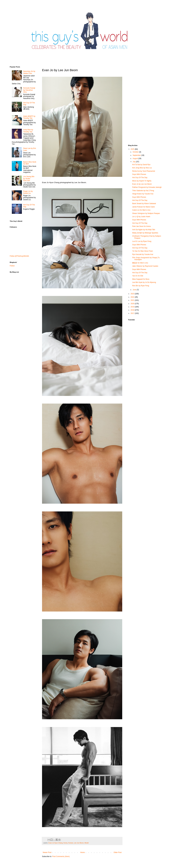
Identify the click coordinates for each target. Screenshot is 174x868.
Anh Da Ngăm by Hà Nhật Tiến (144, 230)
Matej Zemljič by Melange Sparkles (145, 233)
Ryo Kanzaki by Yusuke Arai (143, 254)
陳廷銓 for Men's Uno (140, 263)
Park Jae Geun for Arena (141, 226)
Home (83, 852)
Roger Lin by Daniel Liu (28, 192)
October (136, 152)
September (137, 155)
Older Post (118, 852)
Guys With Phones (139, 174)
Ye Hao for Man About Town (143, 251)
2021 (133, 300)
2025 (133, 149)
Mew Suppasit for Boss (141, 279)
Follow (12, 266)
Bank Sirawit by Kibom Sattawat (144, 204)
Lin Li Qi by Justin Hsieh (141, 217)
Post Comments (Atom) (61, 856)
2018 (133, 310)
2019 (133, 307)
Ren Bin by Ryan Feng (141, 286)
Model (87, 843)
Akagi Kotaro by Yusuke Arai (143, 194)
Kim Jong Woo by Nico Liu (142, 168)
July (134, 162)
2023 (133, 294)
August (136, 158)
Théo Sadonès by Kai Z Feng (143, 191)
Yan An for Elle (138, 276)
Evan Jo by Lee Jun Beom (142, 184)
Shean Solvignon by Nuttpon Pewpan (146, 213)
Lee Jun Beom (79, 843)
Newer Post (47, 852)
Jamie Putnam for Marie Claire (144, 207)
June (135, 290)
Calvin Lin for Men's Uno (141, 210)
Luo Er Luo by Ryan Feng (142, 241)
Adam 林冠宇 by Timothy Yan (29, 117)
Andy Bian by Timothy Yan (28, 131)
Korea (65, 843)
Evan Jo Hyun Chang (56, 843)
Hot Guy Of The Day (140, 178)
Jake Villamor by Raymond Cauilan (145, 266)
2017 (133, 313)
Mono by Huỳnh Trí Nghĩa (142, 181)
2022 (133, 297)
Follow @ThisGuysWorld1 (19, 256)
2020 (133, 304)
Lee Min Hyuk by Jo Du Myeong (144, 282)
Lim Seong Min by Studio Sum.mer (29, 179)
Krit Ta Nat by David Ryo (141, 165)
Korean (71, 843)
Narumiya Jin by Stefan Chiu (29, 72)
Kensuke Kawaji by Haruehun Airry (29, 90)
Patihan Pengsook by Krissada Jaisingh (147, 187)
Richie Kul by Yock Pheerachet (144, 171)
